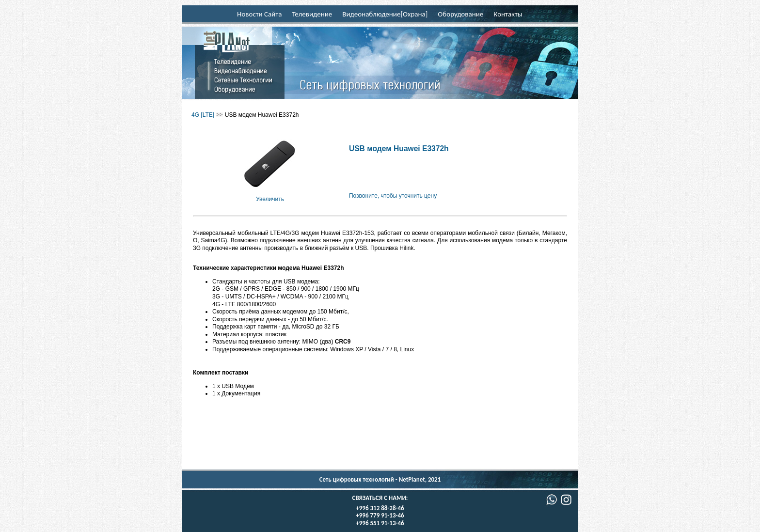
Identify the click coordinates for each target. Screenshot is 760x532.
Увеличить (270, 195)
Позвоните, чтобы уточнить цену (393, 196)
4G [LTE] (203, 115)
